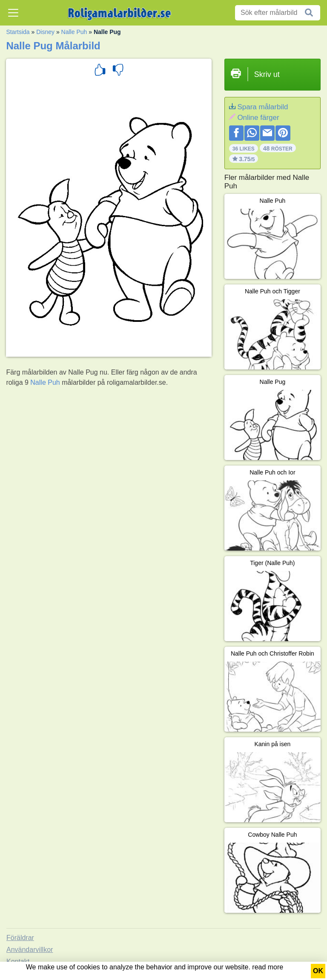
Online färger (258, 118)
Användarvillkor (30, 950)
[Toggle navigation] (13, 13)
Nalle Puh (74, 32)
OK (318, 971)
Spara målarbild (262, 107)
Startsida (18, 32)
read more (268, 967)
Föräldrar (20, 938)
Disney (45, 32)
